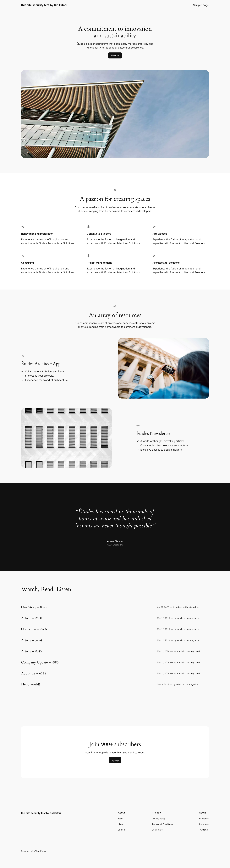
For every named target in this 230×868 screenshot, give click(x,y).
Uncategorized (192, 607)
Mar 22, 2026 (163, 618)
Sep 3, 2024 (163, 684)
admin (179, 607)
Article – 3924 (32, 640)
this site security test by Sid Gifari (44, 5)
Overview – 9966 (34, 629)
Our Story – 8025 (34, 607)
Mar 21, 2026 (163, 651)
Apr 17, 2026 (163, 607)
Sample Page (201, 5)
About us (115, 55)
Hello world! (31, 684)
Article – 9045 (32, 651)
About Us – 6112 (34, 673)
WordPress (40, 851)
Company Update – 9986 (40, 662)
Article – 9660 (32, 618)
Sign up (115, 760)
